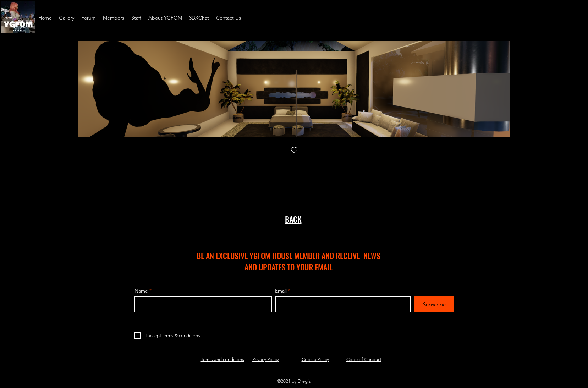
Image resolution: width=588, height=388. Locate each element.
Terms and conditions (222, 359)
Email (281, 291)
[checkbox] (294, 151)
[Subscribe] (434, 304)
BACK (293, 219)
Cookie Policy (315, 359)
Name (141, 291)
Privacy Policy (266, 359)
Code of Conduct (364, 359)
